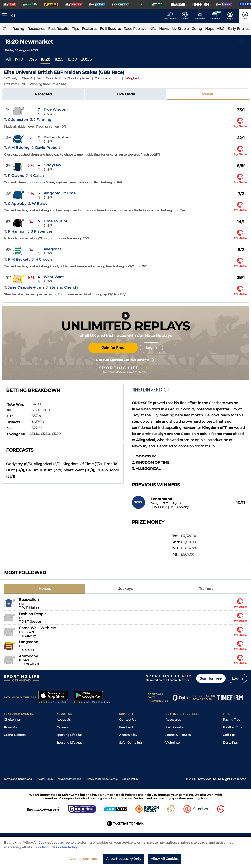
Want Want (54, 277)
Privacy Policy (44, 801)
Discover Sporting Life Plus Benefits (125, 360)
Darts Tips (230, 742)
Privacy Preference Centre (101, 801)
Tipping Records (235, 758)
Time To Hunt (56, 221)
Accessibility (128, 735)
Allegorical (53, 249)
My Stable (173, 750)
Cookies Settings (83, 861)
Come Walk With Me (37, 628)
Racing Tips (231, 720)
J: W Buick (159, 507)
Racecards (173, 720)
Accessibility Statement (74, 750)
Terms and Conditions (18, 801)
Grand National (15, 735)
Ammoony (28, 656)
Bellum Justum (57, 137)
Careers (62, 727)
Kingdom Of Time (60, 193)
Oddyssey (52, 165)
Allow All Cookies (165, 861)
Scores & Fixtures (178, 735)
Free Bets (172, 758)
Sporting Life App (69, 742)
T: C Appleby (180, 507)
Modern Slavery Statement (76, 758)
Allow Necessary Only (124, 861)
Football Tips (232, 727)
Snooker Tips (232, 750)
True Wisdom (56, 109)
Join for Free (113, 348)
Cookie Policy (130, 801)
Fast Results (174, 727)
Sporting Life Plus (69, 735)
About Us (64, 720)
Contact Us (128, 720)
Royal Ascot (13, 727)
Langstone (29, 642)
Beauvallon (29, 600)
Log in (151, 348)
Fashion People (33, 614)
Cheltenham (13, 720)
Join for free (211, 678)
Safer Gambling (131, 742)
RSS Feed (63, 765)
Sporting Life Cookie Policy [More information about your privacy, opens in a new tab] (56, 849)
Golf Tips (229, 735)
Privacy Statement (69, 801)
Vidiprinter (173, 742)
